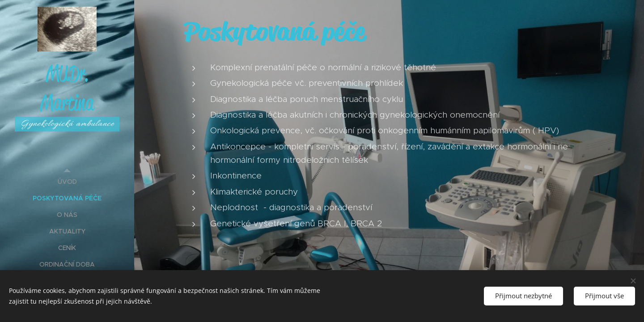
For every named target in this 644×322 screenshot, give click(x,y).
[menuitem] (67, 182)
